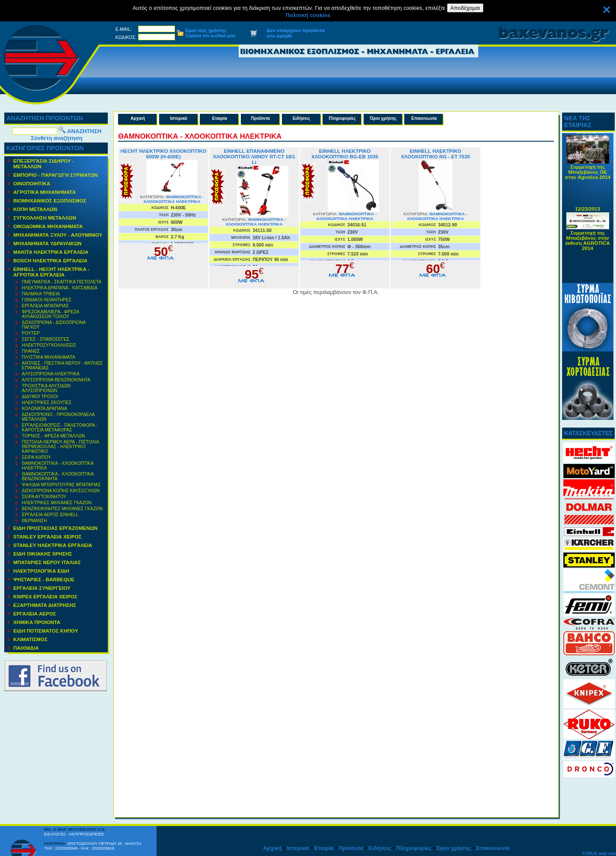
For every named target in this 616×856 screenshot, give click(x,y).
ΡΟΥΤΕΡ (31, 333)
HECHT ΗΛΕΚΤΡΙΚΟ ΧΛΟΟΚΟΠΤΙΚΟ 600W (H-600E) (164, 154)
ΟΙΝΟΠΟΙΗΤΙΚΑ (32, 183)
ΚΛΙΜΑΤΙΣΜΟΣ (30, 639)
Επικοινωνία (424, 118)
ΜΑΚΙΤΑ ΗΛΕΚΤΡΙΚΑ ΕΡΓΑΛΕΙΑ (51, 252)
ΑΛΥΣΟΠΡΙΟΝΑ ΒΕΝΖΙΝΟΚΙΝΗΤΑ (56, 380)
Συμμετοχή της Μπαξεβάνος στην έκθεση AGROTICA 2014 (588, 243)
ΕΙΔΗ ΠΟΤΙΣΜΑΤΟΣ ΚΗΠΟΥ (46, 631)
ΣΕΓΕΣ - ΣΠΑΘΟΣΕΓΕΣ (46, 339)
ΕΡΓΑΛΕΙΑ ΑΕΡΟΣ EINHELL (50, 515)
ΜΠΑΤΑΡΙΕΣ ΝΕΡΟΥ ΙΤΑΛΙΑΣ (47, 562)
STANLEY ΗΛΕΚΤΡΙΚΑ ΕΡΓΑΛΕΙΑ (53, 545)
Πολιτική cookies (308, 15)
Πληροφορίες (342, 118)
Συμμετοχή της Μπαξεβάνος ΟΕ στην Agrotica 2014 (588, 175)
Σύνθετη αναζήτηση (57, 138)
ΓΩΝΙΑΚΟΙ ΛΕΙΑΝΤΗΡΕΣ (47, 300)
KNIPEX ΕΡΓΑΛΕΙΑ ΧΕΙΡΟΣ (45, 596)
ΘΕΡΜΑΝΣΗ (34, 521)
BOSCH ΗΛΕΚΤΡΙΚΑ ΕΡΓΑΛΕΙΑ (50, 260)
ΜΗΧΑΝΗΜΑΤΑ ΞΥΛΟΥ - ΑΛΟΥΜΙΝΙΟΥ (58, 235)
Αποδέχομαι (465, 8)
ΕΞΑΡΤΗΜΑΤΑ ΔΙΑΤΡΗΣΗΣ (45, 605)
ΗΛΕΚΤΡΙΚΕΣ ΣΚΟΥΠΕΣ (47, 403)
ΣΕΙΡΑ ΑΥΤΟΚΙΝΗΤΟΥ (44, 497)
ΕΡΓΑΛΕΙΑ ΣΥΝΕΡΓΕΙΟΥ (42, 588)
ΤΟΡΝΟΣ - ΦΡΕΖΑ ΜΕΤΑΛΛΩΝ (53, 436)
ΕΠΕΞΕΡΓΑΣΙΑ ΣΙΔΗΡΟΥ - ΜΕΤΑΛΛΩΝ (44, 163)
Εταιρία (220, 118)
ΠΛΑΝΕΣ (31, 351)
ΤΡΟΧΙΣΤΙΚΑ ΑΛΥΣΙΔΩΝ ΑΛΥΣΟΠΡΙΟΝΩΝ (46, 388)
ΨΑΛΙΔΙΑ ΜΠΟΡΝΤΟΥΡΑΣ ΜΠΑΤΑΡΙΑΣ (61, 485)
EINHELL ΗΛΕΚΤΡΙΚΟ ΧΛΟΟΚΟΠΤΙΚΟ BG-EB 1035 (345, 154)
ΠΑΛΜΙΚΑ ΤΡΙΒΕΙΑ (41, 294)
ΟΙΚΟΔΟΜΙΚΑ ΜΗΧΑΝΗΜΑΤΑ (48, 226)
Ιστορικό (179, 118)
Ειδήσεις (301, 118)
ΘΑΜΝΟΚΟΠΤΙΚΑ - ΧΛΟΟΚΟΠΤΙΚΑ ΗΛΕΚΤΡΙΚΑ (58, 466)
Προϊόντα (261, 118)
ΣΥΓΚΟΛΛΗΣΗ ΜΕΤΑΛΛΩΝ (45, 218)
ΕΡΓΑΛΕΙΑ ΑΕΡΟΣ (35, 614)
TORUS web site (599, 854)
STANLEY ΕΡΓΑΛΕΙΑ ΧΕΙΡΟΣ (47, 536)
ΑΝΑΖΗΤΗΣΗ (84, 131)
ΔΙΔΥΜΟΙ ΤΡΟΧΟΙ (40, 397)
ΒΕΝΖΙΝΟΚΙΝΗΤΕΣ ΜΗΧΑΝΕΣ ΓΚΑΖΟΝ (62, 509)
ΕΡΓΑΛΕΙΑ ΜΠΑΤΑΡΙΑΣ (45, 306)
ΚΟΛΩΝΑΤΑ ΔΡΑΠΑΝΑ (44, 409)
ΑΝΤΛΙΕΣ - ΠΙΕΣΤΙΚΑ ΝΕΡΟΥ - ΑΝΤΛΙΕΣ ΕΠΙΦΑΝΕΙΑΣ (62, 366)
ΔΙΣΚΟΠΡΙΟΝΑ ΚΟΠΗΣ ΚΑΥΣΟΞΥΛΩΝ (61, 491)
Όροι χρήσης (383, 118)
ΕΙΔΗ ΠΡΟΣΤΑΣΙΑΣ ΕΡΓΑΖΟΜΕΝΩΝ (55, 528)
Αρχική (138, 118)
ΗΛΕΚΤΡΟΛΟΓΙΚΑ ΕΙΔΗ (41, 571)
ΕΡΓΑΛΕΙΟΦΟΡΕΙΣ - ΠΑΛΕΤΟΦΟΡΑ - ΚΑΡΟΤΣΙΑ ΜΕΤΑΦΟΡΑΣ (60, 428)
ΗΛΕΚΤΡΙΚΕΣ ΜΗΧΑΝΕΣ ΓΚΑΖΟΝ (57, 503)
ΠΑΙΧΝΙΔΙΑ (26, 648)
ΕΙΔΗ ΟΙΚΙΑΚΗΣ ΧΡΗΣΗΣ (43, 554)
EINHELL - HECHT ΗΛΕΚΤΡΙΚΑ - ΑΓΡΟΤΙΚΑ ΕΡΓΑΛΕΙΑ (51, 272)
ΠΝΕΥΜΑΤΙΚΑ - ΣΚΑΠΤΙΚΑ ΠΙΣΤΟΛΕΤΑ (62, 282)
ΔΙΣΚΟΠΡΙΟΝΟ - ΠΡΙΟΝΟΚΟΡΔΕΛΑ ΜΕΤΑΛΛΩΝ (58, 417)
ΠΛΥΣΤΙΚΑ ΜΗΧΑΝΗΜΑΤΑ (49, 357)
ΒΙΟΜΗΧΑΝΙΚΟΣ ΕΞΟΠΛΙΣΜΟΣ (50, 201)
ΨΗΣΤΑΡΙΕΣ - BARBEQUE (44, 579)
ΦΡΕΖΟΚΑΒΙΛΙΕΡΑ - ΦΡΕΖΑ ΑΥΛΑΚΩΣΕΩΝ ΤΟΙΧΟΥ (50, 314)
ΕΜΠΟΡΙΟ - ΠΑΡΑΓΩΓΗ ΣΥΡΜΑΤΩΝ (56, 175)
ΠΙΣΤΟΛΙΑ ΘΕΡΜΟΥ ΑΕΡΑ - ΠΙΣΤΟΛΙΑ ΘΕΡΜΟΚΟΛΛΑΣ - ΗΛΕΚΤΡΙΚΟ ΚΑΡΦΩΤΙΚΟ (61, 447)
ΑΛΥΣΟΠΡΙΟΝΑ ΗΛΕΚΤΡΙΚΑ (51, 374)
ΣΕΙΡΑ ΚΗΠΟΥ (36, 457)
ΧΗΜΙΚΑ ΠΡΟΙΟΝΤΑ (37, 622)
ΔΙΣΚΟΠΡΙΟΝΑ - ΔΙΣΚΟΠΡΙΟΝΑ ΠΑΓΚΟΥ (54, 325)
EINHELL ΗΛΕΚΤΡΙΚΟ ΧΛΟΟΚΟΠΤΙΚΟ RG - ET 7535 (435, 154)
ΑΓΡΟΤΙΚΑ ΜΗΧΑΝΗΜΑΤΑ (44, 192)
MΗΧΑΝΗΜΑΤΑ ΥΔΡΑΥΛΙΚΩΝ (47, 243)
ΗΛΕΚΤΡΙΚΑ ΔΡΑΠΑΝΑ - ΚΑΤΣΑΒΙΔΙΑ (60, 288)
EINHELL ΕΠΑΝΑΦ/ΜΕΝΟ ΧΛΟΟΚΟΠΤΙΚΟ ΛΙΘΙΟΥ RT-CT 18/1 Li (254, 156)
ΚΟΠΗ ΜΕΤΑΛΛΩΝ (35, 209)
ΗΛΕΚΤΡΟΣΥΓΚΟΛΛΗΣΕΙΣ (49, 345)
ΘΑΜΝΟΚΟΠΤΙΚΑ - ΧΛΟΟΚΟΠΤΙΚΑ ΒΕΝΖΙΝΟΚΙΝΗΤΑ (58, 476)
